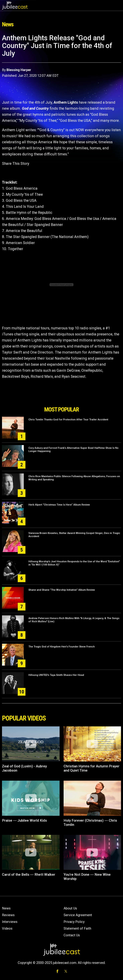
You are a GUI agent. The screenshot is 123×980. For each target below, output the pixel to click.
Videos (7, 928)
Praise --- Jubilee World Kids (24, 820)
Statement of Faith (77, 928)
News (6, 908)
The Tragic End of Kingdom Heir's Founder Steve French (62, 647)
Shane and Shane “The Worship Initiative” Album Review (62, 590)
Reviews (8, 915)
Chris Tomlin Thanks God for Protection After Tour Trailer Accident (68, 420)
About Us (70, 908)
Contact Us (72, 935)
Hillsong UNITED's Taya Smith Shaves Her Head (56, 675)
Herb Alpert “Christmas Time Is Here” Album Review (59, 505)
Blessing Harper (19, 70)
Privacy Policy (74, 922)
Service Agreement (78, 915)
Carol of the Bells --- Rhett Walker (29, 875)
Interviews (10, 922)
